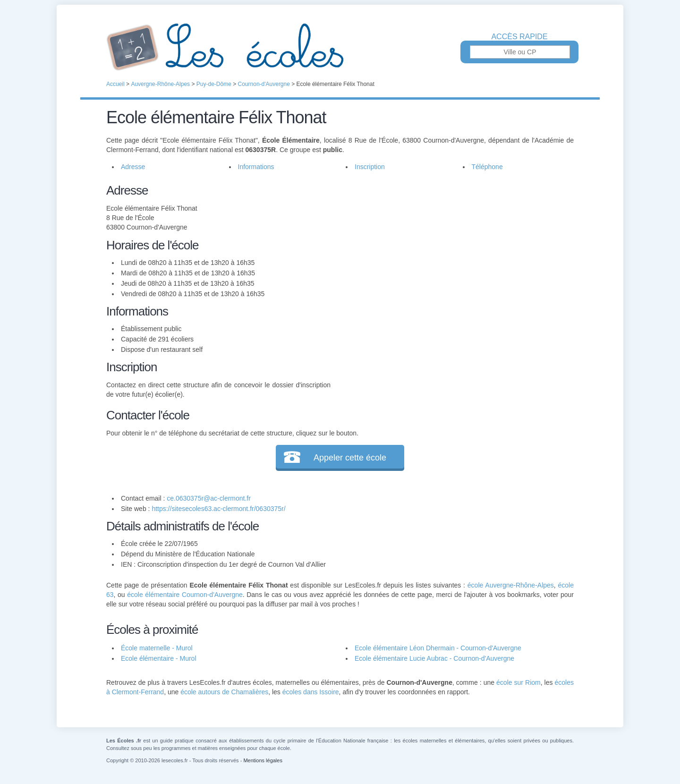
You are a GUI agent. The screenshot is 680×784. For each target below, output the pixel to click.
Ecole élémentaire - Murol (159, 658)
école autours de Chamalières (224, 692)
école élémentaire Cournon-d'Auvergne (185, 595)
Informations (256, 167)
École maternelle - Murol (157, 648)
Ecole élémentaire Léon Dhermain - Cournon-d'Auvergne (438, 648)
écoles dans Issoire (311, 692)
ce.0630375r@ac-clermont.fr (209, 498)
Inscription (370, 167)
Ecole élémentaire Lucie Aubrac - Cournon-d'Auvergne (434, 658)
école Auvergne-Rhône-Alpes (511, 585)
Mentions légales (263, 760)
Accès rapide (519, 37)
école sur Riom (518, 682)
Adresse (133, 167)
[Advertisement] (452, 247)
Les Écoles (340, 47)
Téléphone (487, 167)
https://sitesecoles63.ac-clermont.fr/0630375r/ (218, 509)
